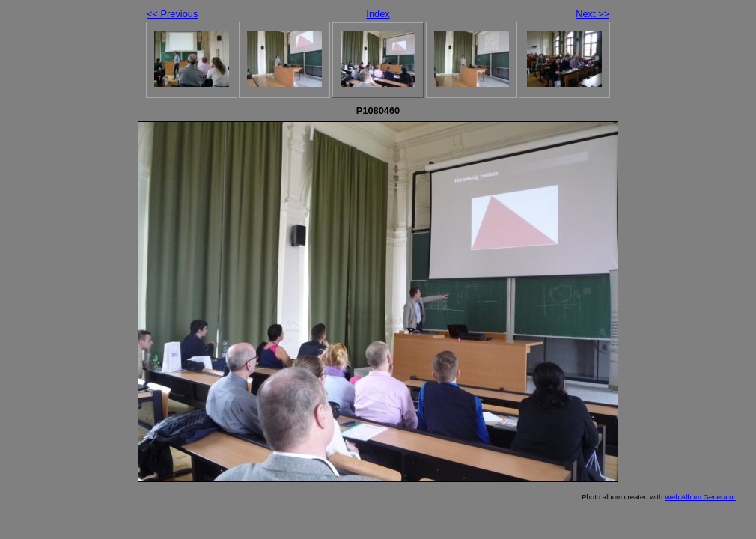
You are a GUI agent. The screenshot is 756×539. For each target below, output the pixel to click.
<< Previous (172, 14)
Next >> (592, 14)
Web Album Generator (700, 497)
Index (378, 14)
